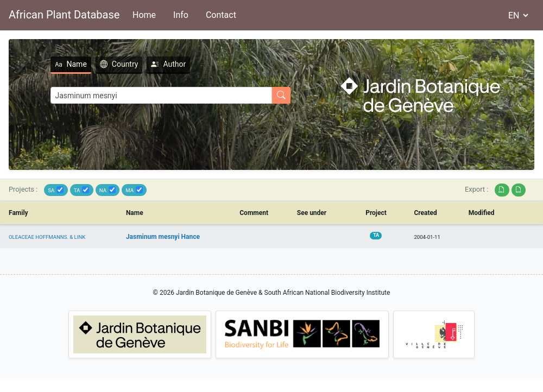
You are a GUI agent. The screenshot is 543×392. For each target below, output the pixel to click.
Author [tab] (168, 64)
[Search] (161, 95)
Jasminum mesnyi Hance (163, 237)
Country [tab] (119, 64)
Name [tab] (71, 64)
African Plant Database (64, 15)
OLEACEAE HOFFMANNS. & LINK (47, 237)
